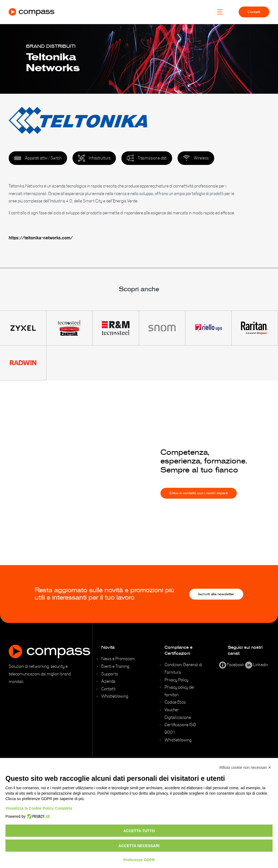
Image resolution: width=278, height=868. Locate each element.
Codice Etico (175, 702)
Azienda (108, 681)
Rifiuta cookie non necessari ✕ (245, 767)
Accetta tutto (139, 831)
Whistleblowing (115, 696)
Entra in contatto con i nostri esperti (199, 499)
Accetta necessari (139, 846)
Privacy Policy (176, 680)
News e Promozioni (118, 659)
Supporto (110, 674)
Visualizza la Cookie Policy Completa (39, 808)
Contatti (254, 12)
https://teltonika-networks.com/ (41, 238)
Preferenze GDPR (139, 860)
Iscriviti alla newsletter (216, 594)
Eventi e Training (115, 666)
